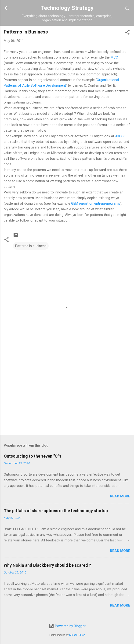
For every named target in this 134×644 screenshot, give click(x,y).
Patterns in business (31, 246)
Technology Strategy (67, 8)
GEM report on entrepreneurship (96, 204)
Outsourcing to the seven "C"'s (33, 456)
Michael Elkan (77, 635)
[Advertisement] (67, 394)
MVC (114, 57)
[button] (127, 33)
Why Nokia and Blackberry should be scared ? (47, 565)
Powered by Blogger (67, 626)
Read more (120, 496)
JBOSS (120, 136)
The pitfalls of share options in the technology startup (56, 511)
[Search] (127, 9)
